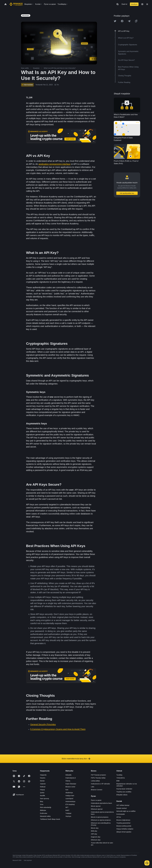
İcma (42, 804)
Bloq (41, 801)
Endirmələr (44, 813)
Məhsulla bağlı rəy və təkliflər (126, 811)
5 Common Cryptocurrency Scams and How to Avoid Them (58, 729)
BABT (67, 810)
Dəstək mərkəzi (122, 808)
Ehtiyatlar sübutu (122, 795)
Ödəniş (68, 781)
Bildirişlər (43, 810)
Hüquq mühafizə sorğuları (125, 829)
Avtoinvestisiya (70, 801)
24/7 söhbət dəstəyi (123, 805)
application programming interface (55, 164)
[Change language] (142, 4)
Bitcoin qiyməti (96, 806)
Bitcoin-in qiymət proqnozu (100, 817)
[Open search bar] (117, 4)
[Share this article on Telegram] (129, 21)
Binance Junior (70, 787)
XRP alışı (94, 834)
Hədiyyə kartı (70, 796)
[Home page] (16, 4)
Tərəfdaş (119, 775)
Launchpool (69, 799)
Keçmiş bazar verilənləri (124, 789)
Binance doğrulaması (123, 820)
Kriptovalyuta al (71, 778)
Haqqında (43, 775)
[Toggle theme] (147, 4)
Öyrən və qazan (96, 800)
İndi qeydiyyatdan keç (127, 193)
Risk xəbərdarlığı (46, 807)
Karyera (43, 778)
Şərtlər (42, 793)
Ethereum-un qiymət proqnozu (101, 820)
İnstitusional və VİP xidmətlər (100, 784)
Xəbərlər (43, 784)
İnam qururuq (44, 799)
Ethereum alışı (96, 840)
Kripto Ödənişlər (71, 784)
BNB (118, 781)
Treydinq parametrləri (123, 823)
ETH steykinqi (70, 804)
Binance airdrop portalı (124, 826)
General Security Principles (43, 724)
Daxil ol (124, 4)
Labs (93, 787)
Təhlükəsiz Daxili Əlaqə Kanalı (50, 819)
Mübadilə (68, 775)
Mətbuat (43, 787)
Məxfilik (42, 796)
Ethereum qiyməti (97, 809)
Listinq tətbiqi (95, 781)
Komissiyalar (121, 814)
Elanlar (42, 781)
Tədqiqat (68, 813)
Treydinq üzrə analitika (124, 792)
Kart (67, 790)
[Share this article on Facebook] (122, 21)
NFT (67, 807)
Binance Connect (97, 790)
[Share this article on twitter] (115, 21)
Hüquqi (42, 790)
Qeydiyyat (134, 4)
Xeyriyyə (68, 816)
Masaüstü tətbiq (45, 816)
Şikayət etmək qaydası (124, 832)
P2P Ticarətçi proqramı (98, 775)
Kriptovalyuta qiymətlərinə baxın (101, 803)
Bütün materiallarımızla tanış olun (76, 759)
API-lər (119, 817)
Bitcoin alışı (95, 828)
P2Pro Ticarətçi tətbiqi (98, 778)
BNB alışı (94, 831)
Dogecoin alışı (96, 837)
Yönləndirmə (121, 778)
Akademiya (69, 793)
